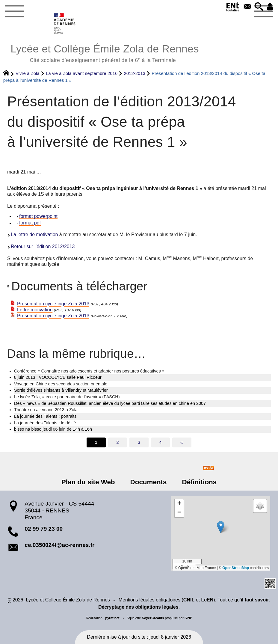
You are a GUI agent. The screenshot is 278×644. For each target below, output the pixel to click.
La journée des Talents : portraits (45, 416)
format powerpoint (38, 216)
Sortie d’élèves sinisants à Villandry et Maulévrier (61, 390)
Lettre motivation (35, 310)
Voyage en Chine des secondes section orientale (61, 384)
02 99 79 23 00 (44, 529)
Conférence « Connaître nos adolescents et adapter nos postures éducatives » (89, 371)
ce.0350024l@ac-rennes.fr (59, 545)
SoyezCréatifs (153, 618)
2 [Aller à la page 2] (117, 442)
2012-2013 (135, 73)
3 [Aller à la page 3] (139, 442)
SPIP (188, 618)
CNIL (189, 600)
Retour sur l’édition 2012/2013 (43, 246)
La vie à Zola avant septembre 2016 (82, 73)
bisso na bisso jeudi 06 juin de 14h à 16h (53, 429)
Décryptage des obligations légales (138, 607)
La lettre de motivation (34, 234)
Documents (149, 482)
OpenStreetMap (236, 568)
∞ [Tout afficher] (182, 442)
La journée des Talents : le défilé (45, 423)
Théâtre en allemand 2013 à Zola (46, 410)
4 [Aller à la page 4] (161, 442)
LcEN (207, 600)
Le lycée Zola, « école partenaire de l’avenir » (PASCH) (67, 397)
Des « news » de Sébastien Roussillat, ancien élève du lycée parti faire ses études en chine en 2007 (110, 403)
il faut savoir (255, 600)
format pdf (30, 223)
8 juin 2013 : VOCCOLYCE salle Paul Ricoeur (58, 377)
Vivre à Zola (28, 73)
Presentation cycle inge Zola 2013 (53, 304)
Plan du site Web (88, 482)
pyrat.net (112, 618)
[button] (259, 7)
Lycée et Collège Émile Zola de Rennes (105, 53)
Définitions (200, 482)
